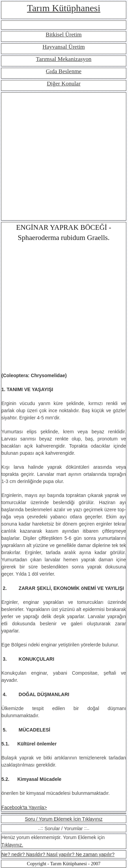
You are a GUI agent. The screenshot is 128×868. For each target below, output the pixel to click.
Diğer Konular (64, 84)
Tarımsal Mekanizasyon (64, 59)
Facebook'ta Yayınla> (24, 807)
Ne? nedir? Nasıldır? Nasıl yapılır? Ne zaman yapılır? (58, 854)
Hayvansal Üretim (63, 47)
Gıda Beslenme (63, 71)
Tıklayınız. (12, 845)
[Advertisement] (64, 156)
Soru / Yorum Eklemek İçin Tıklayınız (64, 819)
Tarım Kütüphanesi (64, 8)
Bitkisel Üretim (64, 35)
